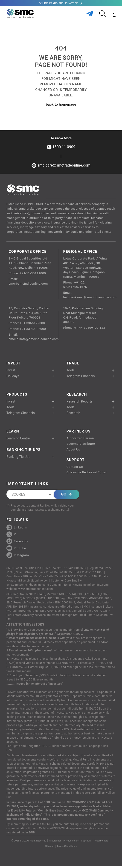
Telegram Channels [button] (81, 377)
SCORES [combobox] (18, 496)
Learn (13, 432)
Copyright (86, 842)
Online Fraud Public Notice (58, 3)
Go (67, 496)
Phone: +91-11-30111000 (28, 274)
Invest (13, 364)
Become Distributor (81, 445)
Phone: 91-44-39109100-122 (84, 329)
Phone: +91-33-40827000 (28, 330)
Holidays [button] (13, 377)
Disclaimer (55, 842)
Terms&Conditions (67, 848)
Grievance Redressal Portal (87, 474)
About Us (73, 451)
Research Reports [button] (80, 403)
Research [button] (73, 414)
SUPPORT (76, 461)
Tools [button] (71, 371)
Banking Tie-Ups (23, 451)
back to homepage (61, 104)
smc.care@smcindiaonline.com (27, 586)
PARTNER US (78, 432)
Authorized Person (80, 439)
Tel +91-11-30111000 (89, 574)
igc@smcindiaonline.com (91, 586)
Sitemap (50, 848)
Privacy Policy (71, 842)
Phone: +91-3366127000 (27, 324)
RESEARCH (77, 395)
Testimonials (101, 842)
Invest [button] (11, 371)
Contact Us (75, 468)
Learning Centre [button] (18, 439)
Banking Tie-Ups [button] (18, 458)
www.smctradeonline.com (36, 591)
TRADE (73, 364)
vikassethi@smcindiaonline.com (28, 582)
